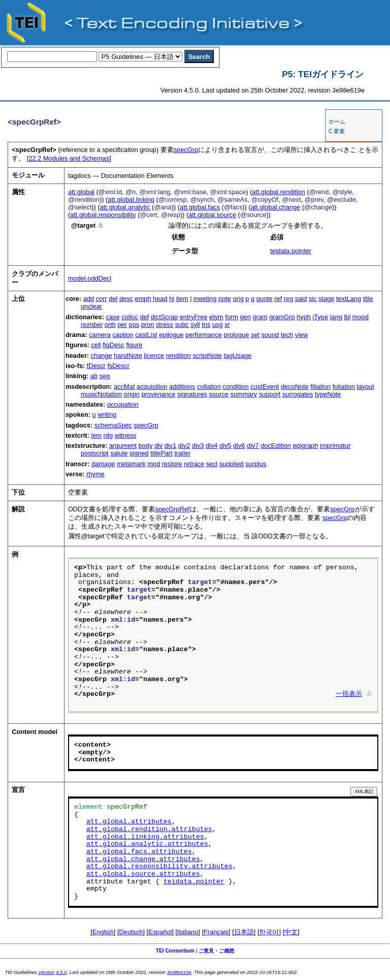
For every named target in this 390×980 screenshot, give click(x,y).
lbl (347, 317)
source (219, 394)
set (255, 335)
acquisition (152, 387)
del (113, 299)
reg (289, 299)
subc (182, 325)
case (113, 317)
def (144, 317)
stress (165, 325)
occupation (123, 404)
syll (195, 325)
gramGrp (282, 317)
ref (278, 299)
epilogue (171, 335)
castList (146, 335)
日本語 (244, 932)
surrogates (298, 394)
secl (212, 464)
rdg (108, 435)
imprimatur (335, 446)
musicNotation (101, 394)
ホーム (337, 121)
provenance (158, 394)
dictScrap (164, 317)
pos (134, 325)
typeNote (328, 394)
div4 (212, 446)
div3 (198, 446)
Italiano (188, 932)
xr (227, 325)
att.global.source (212, 215)
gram (260, 317)
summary (243, 394)
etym (216, 317)
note (225, 299)
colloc (130, 317)
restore (172, 464)
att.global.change (275, 207)
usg (218, 325)
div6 (239, 446)
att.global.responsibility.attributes (159, 867)
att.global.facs (200, 207)
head (160, 299)
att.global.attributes (129, 822)
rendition (178, 356)
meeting (205, 299)
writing (107, 415)
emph (143, 299)
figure (134, 345)
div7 (253, 446)
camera (100, 335)
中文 (291, 932)
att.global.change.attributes (143, 860)
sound (270, 335)
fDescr (96, 366)
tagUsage (238, 356)
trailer (182, 453)
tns (206, 325)
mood (361, 317)
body (146, 446)
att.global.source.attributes (143, 874)
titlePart (161, 453)
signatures (192, 394)
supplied (232, 464)
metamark (131, 464)
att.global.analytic (125, 207)
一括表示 (349, 694)
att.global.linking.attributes (145, 837)
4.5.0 (61, 972)
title (368, 299)
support (270, 394)
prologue (237, 335)
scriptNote (207, 356)
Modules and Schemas (69, 158)
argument (123, 446)
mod (154, 464)
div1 (170, 446)
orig (238, 299)
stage (326, 299)
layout (365, 387)
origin (132, 394)
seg (105, 376)
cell (96, 345)
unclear (91, 306)
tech (287, 335)
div (158, 446)
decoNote (295, 387)
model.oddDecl (90, 278)
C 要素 (337, 131)
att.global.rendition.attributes (149, 830)
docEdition (276, 446)
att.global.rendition (279, 192)
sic (313, 299)
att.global (81, 192)
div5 (225, 446)
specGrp (186, 150)
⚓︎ (101, 225)
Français (216, 932)
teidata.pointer (291, 251)
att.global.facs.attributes (139, 852)
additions (182, 387)
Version (46, 972)
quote (265, 299)
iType (321, 317)
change (102, 356)
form (232, 317)
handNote (128, 356)
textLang (349, 299)
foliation (344, 387)
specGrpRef (172, 509)
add (89, 299)
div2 (184, 446)
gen (246, 317)
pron (148, 325)
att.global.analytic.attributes (147, 844)
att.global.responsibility (103, 215)
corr (102, 299)
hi (172, 299)
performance (204, 335)
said (301, 299)
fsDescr (118, 366)
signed (139, 453)
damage (103, 464)
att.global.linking (131, 200)
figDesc (113, 345)
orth (110, 325)
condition (235, 387)
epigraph (305, 446)
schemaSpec (113, 425)
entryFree (194, 317)
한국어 (269, 932)
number (92, 325)
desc (126, 299)
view (302, 335)
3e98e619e (179, 972)
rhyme (95, 474)
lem (96, 435)
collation (209, 387)
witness (126, 435)
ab (94, 376)
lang (336, 317)
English (103, 932)
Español (160, 932)
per (122, 325)
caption (123, 335)
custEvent (265, 387)
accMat (124, 387)
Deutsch (131, 932)
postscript (95, 453)
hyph (304, 317)
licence (154, 356)
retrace (194, 464)
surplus (256, 464)
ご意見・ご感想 (216, 951)
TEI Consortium (175, 951)
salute (119, 453)
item (182, 299)
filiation (320, 387)
